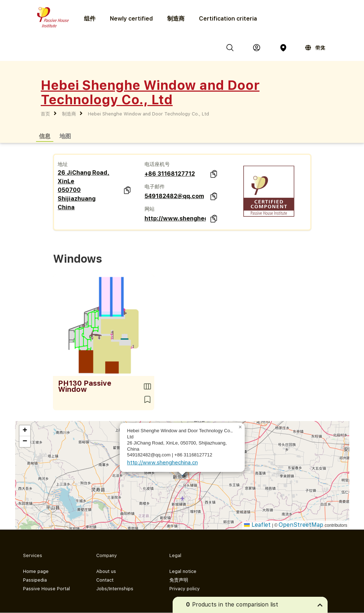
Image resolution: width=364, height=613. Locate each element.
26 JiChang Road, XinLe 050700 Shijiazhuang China (84, 190)
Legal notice (183, 571)
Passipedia (35, 580)
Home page (36, 571)
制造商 (176, 19)
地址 (63, 164)
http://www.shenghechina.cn (175, 218)
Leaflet (257, 525)
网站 (150, 209)
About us (106, 571)
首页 (45, 114)
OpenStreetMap (301, 525)
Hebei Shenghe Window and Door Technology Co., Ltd (148, 114)
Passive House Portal (46, 589)
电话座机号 (157, 164)
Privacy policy (185, 589)
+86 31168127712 (170, 174)
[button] (240, 427)
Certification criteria (228, 19)
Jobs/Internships (115, 589)
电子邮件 (155, 187)
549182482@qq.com (174, 196)
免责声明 (179, 580)
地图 (65, 136)
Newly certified (131, 19)
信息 (45, 136)
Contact (105, 580)
